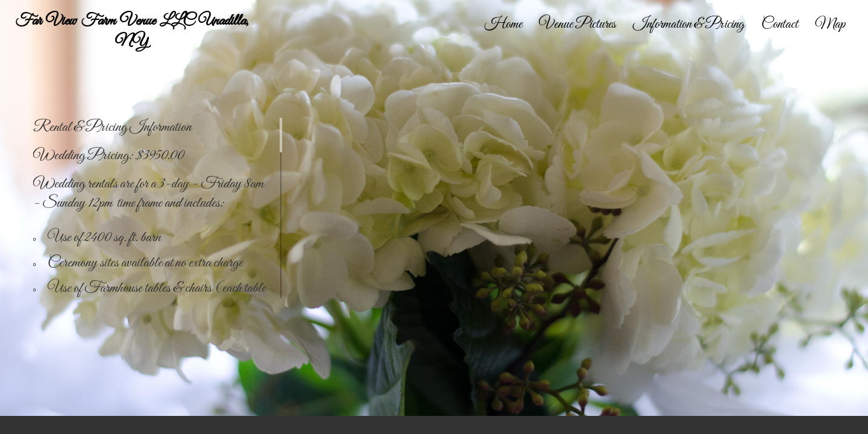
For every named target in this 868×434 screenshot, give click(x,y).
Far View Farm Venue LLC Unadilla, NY (132, 31)
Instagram (859, 425)
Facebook (842, 425)
